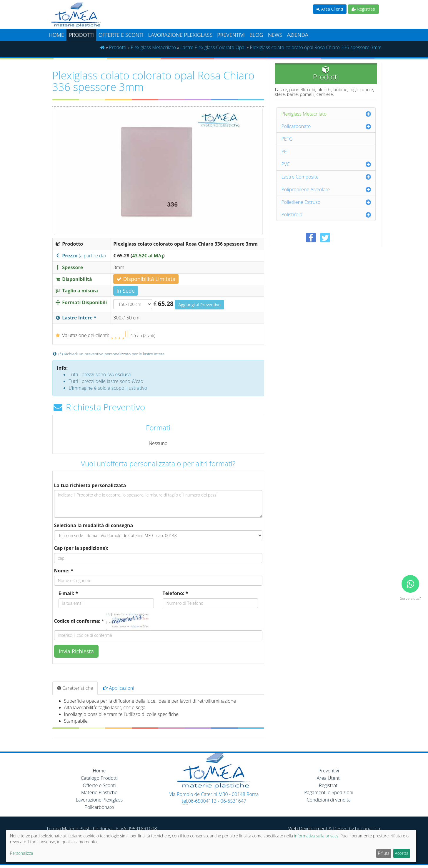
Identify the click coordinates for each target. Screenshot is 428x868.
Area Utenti (329, 778)
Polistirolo (292, 214)
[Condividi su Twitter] (325, 238)
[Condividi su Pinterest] (339, 238)
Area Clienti (330, 9)
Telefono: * (175, 593)
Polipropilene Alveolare (306, 189)
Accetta (402, 853)
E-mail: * (68, 593)
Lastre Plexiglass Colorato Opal (213, 47)
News (275, 35)
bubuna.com (368, 829)
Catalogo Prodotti (99, 778)
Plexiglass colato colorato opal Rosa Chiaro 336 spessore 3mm (316, 47)
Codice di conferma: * (79, 621)
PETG (287, 139)
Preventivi (231, 35)
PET (285, 151)
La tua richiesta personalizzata (90, 485)
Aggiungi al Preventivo (199, 305)
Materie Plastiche (99, 792)
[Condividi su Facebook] (311, 238)
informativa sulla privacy (316, 836)
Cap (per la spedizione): (81, 548)
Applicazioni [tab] (119, 688)
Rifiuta (384, 853)
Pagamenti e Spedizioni (329, 792)
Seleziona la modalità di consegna (94, 525)
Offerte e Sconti (121, 35)
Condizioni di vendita (329, 800)
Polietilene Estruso (301, 202)
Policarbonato (296, 126)
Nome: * (64, 571)
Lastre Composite (300, 177)
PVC (286, 164)
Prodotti (81, 35)
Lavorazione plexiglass (180, 35)
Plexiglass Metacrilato (153, 47)
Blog (256, 35)
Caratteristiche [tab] (75, 688)
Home (56, 35)
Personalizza (21, 853)
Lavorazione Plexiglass (99, 800)
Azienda (297, 35)
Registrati (363, 9)
